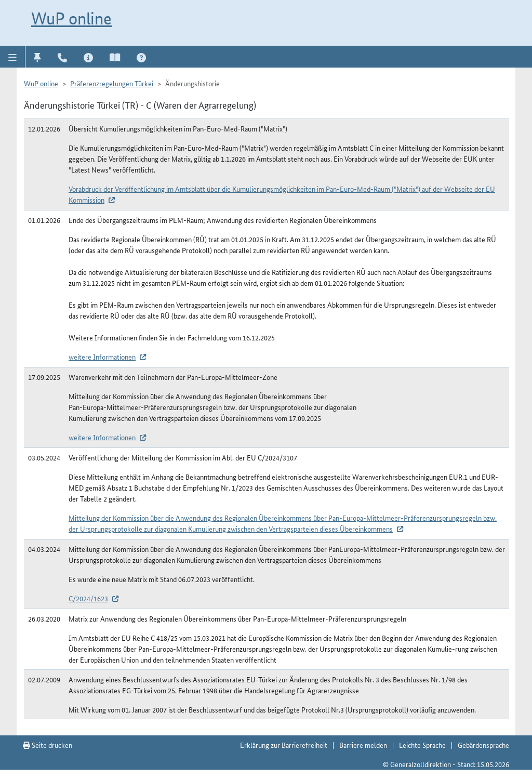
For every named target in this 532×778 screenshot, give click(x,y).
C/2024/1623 (88, 598)
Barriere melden (363, 745)
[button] (13, 57)
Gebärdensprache (483, 745)
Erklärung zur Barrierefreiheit (284, 745)
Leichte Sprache (422, 745)
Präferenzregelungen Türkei (112, 83)
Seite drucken (48, 745)
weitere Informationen (102, 357)
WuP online (71, 18)
